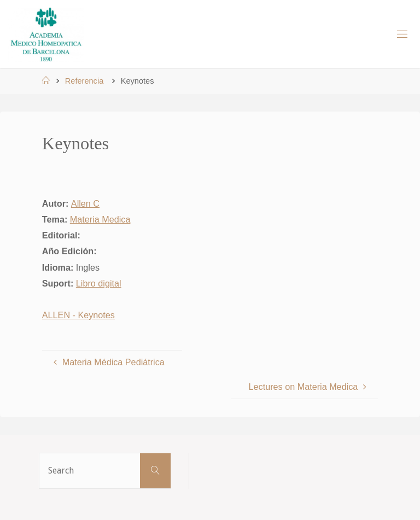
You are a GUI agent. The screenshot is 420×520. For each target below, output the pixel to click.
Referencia (84, 81)
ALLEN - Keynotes (78, 315)
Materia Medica (100, 219)
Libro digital (99, 283)
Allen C (85, 203)
